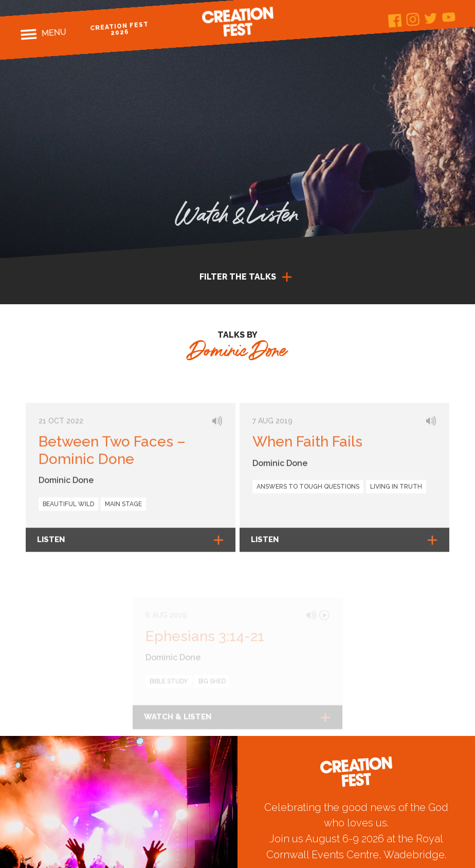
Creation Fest (238, 22)
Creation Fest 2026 (119, 29)
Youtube (449, 17)
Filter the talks (238, 277)
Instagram (413, 19)
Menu (53, 32)
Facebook (395, 21)
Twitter (431, 18)
